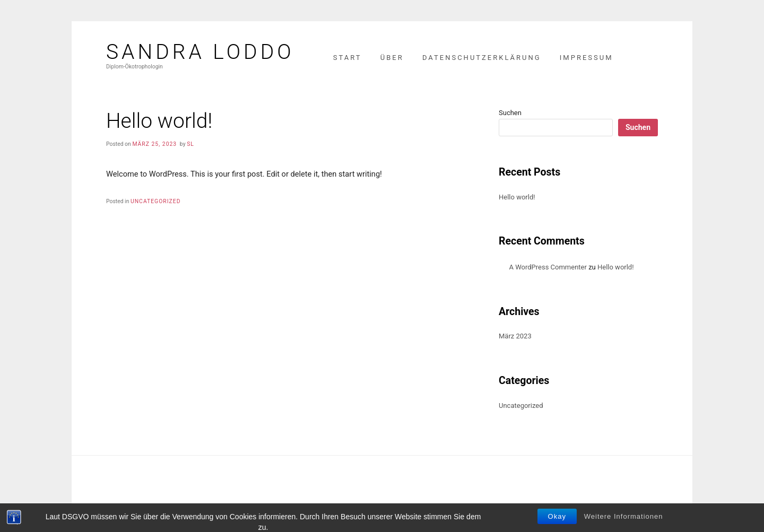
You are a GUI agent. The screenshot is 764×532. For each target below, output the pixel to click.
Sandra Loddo (200, 52)
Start (348, 58)
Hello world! (517, 197)
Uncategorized (156, 201)
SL (190, 144)
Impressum (587, 58)
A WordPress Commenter (548, 267)
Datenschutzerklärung (482, 58)
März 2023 (515, 336)
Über (392, 58)
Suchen (510, 113)
